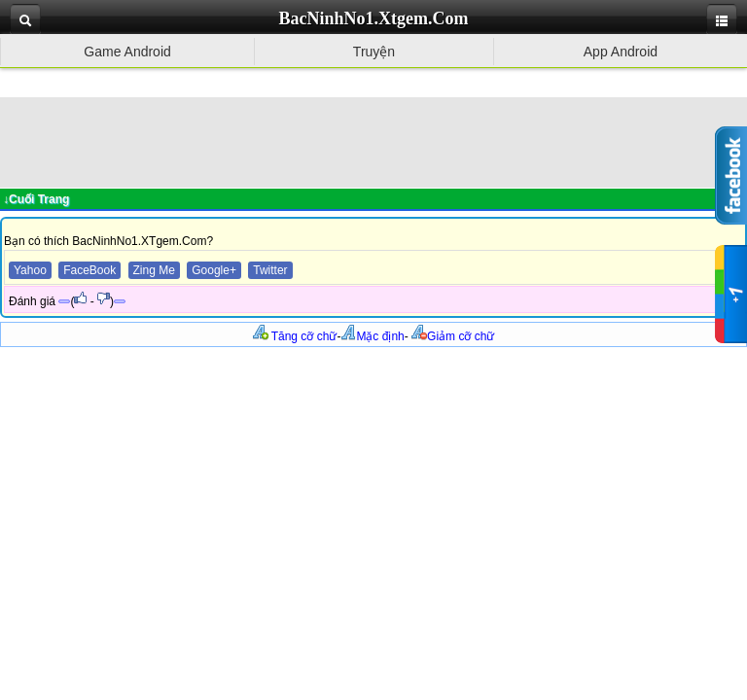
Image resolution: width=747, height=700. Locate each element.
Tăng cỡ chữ (295, 336)
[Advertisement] (373, 141)
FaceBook (89, 270)
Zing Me (154, 270)
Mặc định (372, 336)
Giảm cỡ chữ (453, 336)
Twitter (270, 270)
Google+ (214, 270)
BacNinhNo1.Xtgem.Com (374, 18)
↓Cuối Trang (36, 199)
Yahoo (30, 270)
